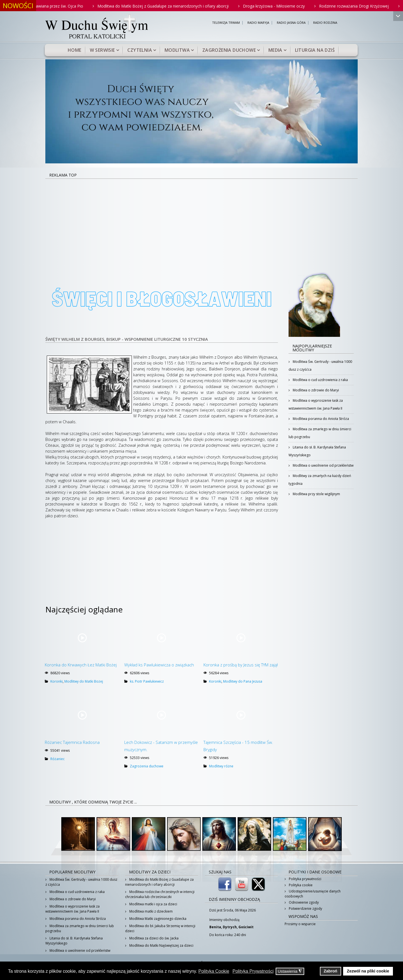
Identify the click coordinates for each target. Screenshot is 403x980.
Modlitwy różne (221, 766)
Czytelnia (140, 50)
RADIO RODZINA (325, 23)
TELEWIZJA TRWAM (226, 23)
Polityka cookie (300, 885)
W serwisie (102, 50)
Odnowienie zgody (303, 902)
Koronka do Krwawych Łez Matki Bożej (81, 665)
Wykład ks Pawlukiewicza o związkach (159, 665)
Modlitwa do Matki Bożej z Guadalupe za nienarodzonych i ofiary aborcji (171, 6)
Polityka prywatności (305, 879)
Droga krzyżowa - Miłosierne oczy (282, 6)
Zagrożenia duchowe (229, 50)
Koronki (57, 681)
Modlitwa (177, 50)
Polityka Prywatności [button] (253, 971)
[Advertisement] (201, 221)
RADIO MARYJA (258, 23)
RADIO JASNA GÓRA (291, 23)
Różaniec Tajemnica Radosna (72, 742)
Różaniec (58, 759)
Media (275, 50)
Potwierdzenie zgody (305, 909)
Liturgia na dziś (315, 50)
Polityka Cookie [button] (214, 971)
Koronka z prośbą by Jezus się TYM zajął (241, 665)
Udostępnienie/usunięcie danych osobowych (313, 894)
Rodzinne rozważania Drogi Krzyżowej (362, 6)
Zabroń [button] (330, 971)
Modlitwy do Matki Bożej (84, 681)
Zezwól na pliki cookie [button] (368, 971)
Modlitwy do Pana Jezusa (243, 681)
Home (75, 50)
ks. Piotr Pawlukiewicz (147, 681)
